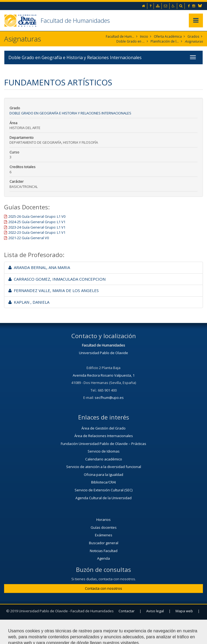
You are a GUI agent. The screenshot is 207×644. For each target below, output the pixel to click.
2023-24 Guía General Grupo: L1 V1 (37, 227)
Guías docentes (104, 527)
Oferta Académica (168, 36)
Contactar (127, 611)
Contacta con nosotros (103, 588)
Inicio (144, 36)
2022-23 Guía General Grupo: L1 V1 (37, 232)
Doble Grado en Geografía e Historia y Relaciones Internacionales (131, 41)
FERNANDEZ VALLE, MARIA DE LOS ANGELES (54, 290)
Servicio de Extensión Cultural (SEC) (103, 490)
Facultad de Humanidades (75, 20)
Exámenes (104, 535)
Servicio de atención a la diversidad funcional (104, 467)
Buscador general (104, 543)
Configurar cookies (103, 624)
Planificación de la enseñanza (165, 41)
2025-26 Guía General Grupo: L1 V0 (37, 216)
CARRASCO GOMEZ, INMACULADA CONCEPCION (57, 279)
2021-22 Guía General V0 (29, 238)
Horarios (103, 520)
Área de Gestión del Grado (103, 428)
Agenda (103, 558)
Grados (193, 36)
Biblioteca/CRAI (103, 482)
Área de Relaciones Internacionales (104, 436)
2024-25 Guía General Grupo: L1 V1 (37, 222)
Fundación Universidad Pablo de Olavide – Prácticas (103, 444)
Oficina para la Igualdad (103, 475)
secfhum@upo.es (109, 398)
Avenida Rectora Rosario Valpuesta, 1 (104, 375)
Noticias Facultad (104, 551)
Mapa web (184, 611)
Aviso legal (155, 611)
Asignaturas (194, 41)
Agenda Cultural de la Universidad (103, 498)
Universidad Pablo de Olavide (103, 353)
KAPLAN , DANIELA (29, 302)
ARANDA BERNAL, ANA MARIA (39, 267)
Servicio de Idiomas (104, 451)
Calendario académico (104, 459)
